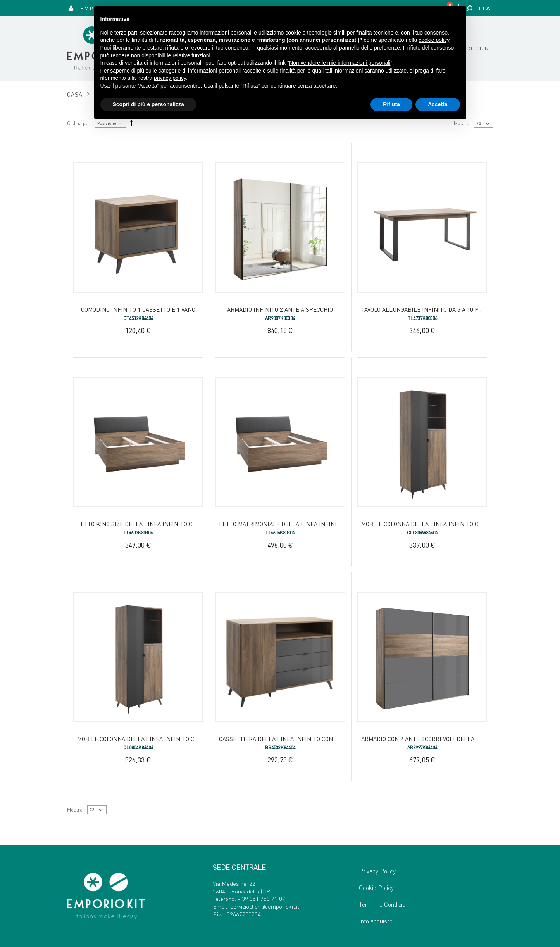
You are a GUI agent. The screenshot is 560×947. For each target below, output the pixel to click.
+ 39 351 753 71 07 (261, 899)
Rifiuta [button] (391, 104)
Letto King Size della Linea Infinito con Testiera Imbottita (168, 524)
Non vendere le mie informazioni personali (340, 63)
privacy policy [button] (170, 78)
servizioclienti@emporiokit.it (265, 906)
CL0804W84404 (422, 533)
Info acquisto (376, 921)
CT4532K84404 (138, 318)
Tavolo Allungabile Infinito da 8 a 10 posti (426, 309)
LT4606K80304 (280, 533)
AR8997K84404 (422, 747)
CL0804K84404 (138, 747)
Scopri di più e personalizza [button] (148, 104)
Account (478, 48)
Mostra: (75, 810)
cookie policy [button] (434, 40)
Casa (75, 94)
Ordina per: (79, 123)
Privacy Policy (377, 871)
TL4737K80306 (422, 318)
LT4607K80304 (138, 533)
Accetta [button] (438, 104)
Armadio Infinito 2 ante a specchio (280, 309)
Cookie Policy (376, 887)
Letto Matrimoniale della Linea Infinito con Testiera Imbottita (317, 524)
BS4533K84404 (280, 747)
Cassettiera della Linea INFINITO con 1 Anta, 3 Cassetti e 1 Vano (316, 739)
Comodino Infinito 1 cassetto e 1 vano (138, 309)
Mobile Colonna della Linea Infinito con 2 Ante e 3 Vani (162, 739)
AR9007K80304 (280, 318)
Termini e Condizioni (384, 904)
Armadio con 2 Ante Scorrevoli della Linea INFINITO (440, 739)
